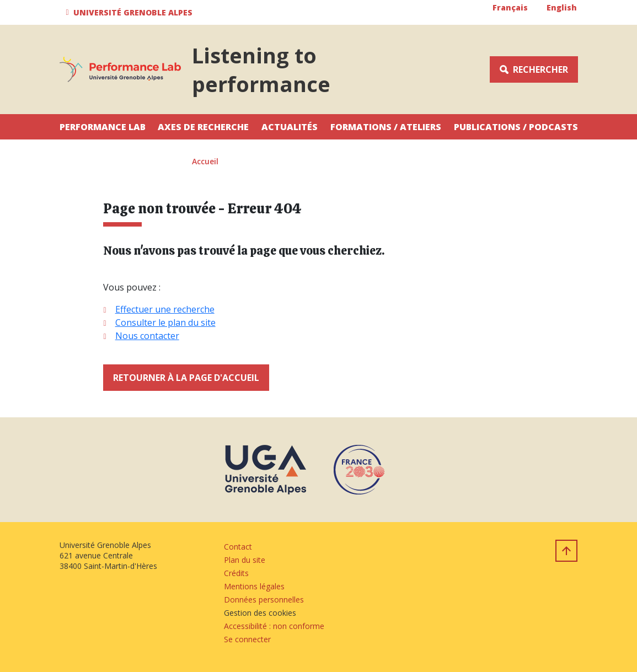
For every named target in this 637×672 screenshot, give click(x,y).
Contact (238, 547)
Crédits (236, 573)
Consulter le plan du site (165, 322)
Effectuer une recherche (165, 309)
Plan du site (245, 560)
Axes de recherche (203, 127)
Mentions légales (254, 586)
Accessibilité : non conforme (274, 626)
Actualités (290, 127)
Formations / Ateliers (386, 127)
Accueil (205, 161)
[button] (131, 12)
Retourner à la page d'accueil (186, 378)
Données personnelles (264, 600)
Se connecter (247, 639)
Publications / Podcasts (516, 127)
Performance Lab (103, 127)
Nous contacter (147, 336)
